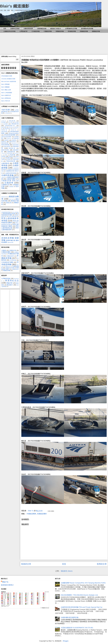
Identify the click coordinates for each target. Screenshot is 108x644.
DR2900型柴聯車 (14, 133)
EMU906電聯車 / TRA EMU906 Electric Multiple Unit (79, 595)
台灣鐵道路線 (6, 279)
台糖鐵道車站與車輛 (9, 31)
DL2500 (6, 124)
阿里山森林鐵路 (13, 216)
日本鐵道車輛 (36, 31)
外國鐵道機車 (31, 514)
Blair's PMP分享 (6, 101)
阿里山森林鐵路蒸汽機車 (10, 225)
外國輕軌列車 (13, 250)
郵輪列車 (10, 283)
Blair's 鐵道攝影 (15, 6)
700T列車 (6, 110)
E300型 (7, 140)
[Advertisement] (54, 43)
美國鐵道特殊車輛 (10, 268)
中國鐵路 (4, 250)
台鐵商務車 (5, 163)
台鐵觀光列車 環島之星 (10, 181)
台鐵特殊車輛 (7, 175)
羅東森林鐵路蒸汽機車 (10, 214)
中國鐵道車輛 (48, 31)
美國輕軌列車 (8, 266)
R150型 (3, 156)
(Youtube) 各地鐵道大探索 (8, 79)
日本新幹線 (13, 260)
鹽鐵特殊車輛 (10, 242)
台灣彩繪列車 (23, 31)
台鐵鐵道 (11, 187)
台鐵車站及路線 (15, 29)
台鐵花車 (3, 177)
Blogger (66, 641)
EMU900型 (11, 152)
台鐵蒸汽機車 (11, 179)
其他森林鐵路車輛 (6, 212)
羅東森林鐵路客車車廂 (9, 214)
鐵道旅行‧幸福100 (56, 29)
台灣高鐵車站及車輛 (71, 29)
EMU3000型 (5, 145)
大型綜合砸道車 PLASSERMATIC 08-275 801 (77, 628)
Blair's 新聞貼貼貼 (6, 98)
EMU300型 (16, 145)
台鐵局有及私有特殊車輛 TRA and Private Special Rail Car (82, 607)
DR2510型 (4, 130)
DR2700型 (4, 132)
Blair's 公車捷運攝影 (7, 93)
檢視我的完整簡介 (7, 585)
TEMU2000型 (11, 161)
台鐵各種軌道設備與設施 (70, 617)
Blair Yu (5, 582)
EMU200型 (14, 143)
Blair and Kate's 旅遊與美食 (9, 81)
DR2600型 (14, 130)
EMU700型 (5, 150)
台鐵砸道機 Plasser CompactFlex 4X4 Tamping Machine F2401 (83, 583)
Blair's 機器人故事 (6, 90)
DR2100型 (4, 127)
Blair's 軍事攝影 (5, 84)
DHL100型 (12, 121)
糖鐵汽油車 (11, 199)
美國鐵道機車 (42, 514)
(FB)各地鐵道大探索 (7, 76)
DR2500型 (15, 129)
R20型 (8, 158)
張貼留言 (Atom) (67, 571)
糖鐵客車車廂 (4, 197)
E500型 (4, 142)
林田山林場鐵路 (15, 212)
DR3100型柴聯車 (6, 137)
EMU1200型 (5, 143)
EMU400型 (7, 147)
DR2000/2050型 (10, 126)
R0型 (6, 155)
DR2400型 (7, 129)
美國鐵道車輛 (84, 31)
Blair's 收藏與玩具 (6, 95)
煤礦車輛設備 (11, 240)
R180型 (11, 156)
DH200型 (4, 121)
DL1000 (3, 122)
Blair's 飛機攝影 (5, 87)
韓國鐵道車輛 (60, 31)
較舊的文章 (102, 564)
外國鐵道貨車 (10, 256)
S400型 (9, 160)
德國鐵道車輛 (96, 31)
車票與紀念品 (12, 281)
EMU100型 (13, 142)
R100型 (13, 155)
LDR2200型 (10, 153)
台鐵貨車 (9, 183)
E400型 (14, 140)
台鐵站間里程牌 (28, 29)
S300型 (3, 160)
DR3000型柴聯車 (10, 135)
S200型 (15, 158)
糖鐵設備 (9, 203)
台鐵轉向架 (5, 185)
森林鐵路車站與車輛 (87, 29)
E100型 (9, 139)
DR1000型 (15, 124)
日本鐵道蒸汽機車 (7, 262)
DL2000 (17, 122)
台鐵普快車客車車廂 (11, 173)
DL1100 (11, 122)
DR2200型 (11, 127)
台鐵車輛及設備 (42, 29)
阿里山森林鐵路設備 (10, 227)
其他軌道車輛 (8, 238)
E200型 (16, 138)
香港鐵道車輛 (72, 31)
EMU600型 (12, 148)
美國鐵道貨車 (15, 269)
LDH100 (3, 153)
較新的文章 (26, 564)
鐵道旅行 (10, 285)
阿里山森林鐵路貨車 (10, 229)
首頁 (5, 29)
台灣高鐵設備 (7, 113)
